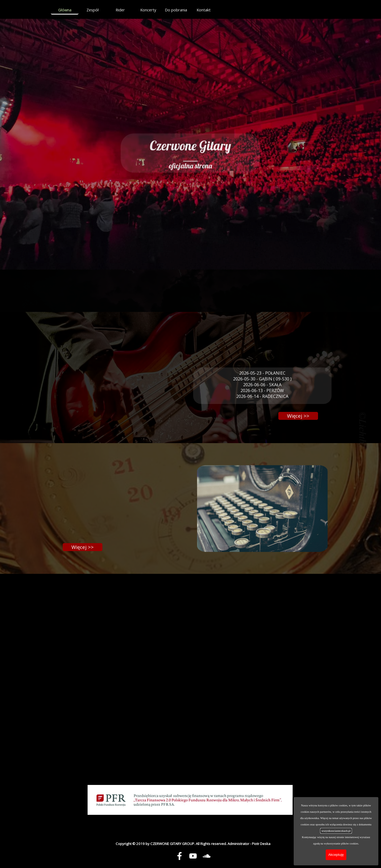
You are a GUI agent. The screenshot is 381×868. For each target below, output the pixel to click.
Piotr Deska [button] (261, 844)
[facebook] (179, 856)
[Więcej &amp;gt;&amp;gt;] (298, 416)
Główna (65, 10)
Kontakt (204, 10)
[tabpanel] (190, 146)
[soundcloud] (206, 856)
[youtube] (193, 856)
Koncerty (148, 10)
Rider (120, 10)
